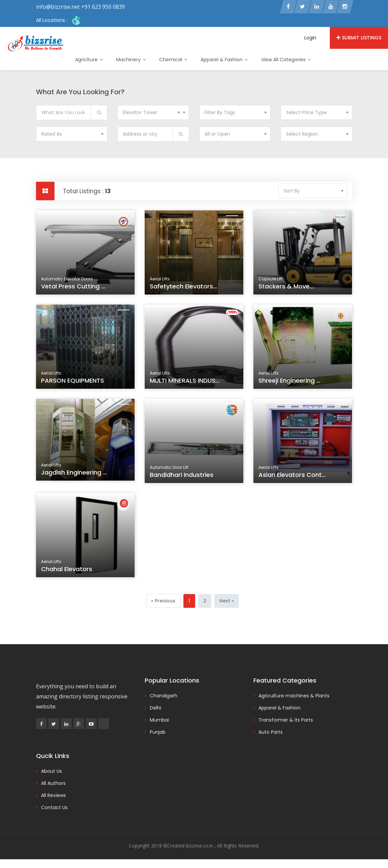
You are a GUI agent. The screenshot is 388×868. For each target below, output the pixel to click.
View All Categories (286, 60)
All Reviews (54, 795)
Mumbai (159, 720)
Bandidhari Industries (182, 477)
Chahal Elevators (68, 571)
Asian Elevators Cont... (293, 477)
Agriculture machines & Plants (294, 696)
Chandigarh (164, 696)
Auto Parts (271, 732)
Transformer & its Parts (286, 720)
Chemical (173, 60)
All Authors (53, 783)
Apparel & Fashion (224, 60)
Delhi (155, 708)
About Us (51, 771)
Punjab (158, 732)
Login (310, 38)
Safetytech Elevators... (183, 286)
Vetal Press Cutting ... (73, 286)
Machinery (131, 60)
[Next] (227, 601)
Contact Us (54, 807)
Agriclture (89, 60)
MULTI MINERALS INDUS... (185, 382)
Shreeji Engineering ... (290, 382)
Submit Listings (359, 38)
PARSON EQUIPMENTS (73, 382)
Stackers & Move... (286, 286)
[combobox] (153, 112)
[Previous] (163, 601)
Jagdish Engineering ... (75, 475)
